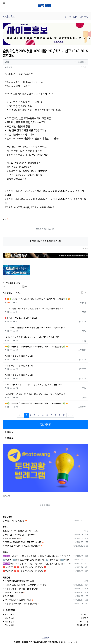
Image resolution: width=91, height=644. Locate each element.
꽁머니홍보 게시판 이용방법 (14, 521)
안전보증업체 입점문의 (12, 283)
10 (64, 415)
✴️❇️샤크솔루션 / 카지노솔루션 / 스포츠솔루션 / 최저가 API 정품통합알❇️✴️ (37, 299)
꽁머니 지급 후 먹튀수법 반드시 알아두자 (19, 535)
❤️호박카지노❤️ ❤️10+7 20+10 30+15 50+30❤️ (24, 567)
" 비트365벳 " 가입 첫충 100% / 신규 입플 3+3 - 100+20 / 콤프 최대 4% (35, 328)
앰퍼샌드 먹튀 (8, 596)
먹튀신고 (6, 553)
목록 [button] (83, 67)
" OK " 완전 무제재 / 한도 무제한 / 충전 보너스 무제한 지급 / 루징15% (34, 309)
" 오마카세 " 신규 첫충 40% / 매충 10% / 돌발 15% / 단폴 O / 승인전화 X (35, 394)
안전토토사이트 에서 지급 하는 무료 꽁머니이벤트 (22, 542)
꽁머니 (6, 527)
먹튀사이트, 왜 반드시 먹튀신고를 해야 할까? (20, 589)
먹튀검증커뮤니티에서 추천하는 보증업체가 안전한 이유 (24, 585)
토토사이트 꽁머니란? (11, 538)
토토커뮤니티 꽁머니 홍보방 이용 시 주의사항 (20, 531)
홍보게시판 (73, 17)
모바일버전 (45, 638)
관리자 (26, 286)
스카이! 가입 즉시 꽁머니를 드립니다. (19, 356)
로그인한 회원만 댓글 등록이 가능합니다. (46, 241)
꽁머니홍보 (9, 432)
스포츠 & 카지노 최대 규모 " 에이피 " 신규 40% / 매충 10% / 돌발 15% (33, 385)
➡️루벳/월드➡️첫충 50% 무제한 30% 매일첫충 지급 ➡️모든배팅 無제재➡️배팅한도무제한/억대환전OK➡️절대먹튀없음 (38, 560)
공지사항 (6, 496)
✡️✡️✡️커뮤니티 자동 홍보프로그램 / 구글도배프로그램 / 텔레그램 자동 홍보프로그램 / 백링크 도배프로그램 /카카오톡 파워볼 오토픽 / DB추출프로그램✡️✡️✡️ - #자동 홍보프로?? (38, 564)
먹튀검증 (6, 578)
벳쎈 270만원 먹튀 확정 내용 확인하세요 (19, 581)
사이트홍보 (84, 17)
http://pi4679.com (32, 82)
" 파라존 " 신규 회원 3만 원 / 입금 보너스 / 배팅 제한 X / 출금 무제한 (32, 337)
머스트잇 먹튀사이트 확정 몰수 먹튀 (17, 600)
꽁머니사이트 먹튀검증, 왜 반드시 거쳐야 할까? (21, 546)
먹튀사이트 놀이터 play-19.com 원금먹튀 (20, 604)
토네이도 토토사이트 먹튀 (13, 593)
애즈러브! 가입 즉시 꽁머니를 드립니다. (21, 318)
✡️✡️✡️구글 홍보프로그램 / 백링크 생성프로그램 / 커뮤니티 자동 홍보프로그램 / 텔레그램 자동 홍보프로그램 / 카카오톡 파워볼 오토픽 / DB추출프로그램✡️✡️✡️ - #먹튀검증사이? (38, 556)
